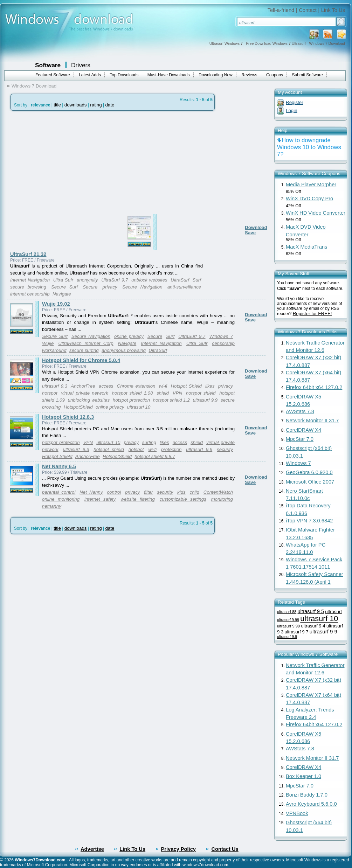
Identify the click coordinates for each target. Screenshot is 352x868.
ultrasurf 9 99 (288, 626)
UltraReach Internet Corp (86, 343)
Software (48, 65)
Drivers (81, 65)
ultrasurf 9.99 (288, 620)
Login (292, 110)
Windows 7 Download (34, 86)
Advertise (92, 849)
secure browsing (28, 287)
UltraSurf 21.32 (28, 254)
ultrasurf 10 (139, 407)
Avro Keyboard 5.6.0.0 (311, 804)
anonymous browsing (124, 350)
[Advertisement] (66, 178)
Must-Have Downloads (169, 75)
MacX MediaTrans (306, 247)
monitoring (222, 499)
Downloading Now (216, 75)
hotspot (50, 393)
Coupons (275, 75)
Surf (197, 280)
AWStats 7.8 (300, 411)
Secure (90, 287)
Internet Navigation (30, 280)
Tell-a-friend (281, 10)
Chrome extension (136, 386)
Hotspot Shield (186, 386)
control (114, 492)
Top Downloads (124, 75)
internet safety (100, 499)
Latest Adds (90, 75)
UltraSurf (180, 280)
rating (96, 105)
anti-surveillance (184, 287)
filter (148, 492)
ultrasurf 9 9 (323, 631)
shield (163, 393)
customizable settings (183, 499)
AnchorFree (83, 386)
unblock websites (149, 280)
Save (250, 233)
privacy (110, 287)
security (225, 449)
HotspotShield (78, 407)
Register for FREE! (312, 314)
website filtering (137, 499)
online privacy (129, 336)
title (57, 105)
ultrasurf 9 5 (311, 611)
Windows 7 (221, 336)
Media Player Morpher (311, 185)
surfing (149, 442)
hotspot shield (201, 393)
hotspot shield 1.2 (171, 400)
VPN (177, 393)
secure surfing (84, 350)
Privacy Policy (178, 849)
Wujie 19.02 (56, 304)
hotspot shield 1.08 (133, 393)
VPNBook (297, 813)
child (195, 492)
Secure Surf (64, 287)
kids (181, 492)
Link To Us (333, 10)
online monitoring (61, 499)
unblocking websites (89, 400)
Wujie (48, 343)
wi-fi (163, 386)
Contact (308, 10)
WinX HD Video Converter (316, 213)
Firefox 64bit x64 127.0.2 (314, 387)
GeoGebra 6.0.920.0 (309, 472)
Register (295, 102)
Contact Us (225, 849)
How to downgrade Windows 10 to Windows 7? (309, 147)
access (106, 386)
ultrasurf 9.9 (205, 400)
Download (256, 227)
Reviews (249, 75)
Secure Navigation (142, 287)
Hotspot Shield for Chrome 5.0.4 (81, 360)
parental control (59, 492)
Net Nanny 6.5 (59, 466)
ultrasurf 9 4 (313, 626)
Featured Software (53, 75)
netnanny (52, 506)
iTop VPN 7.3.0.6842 (309, 521)
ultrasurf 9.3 (55, 386)
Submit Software (308, 75)
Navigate (62, 294)
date (110, 105)
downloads (76, 105)
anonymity (87, 280)
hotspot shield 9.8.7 (155, 456)
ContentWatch (218, 492)
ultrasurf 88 (287, 612)
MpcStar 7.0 (300, 439)
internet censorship (30, 294)
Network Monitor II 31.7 (312, 421)
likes (210, 386)
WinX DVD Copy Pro (309, 199)
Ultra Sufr (63, 280)
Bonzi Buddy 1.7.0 (307, 795)
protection (171, 449)
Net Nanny (91, 492)
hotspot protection (131, 400)
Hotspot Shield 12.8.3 (68, 417)
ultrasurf (333, 612)
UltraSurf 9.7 (115, 280)
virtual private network (84, 393)
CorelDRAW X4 (303, 430)
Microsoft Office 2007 (310, 482)
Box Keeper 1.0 (303, 776)
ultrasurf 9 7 (297, 632)
